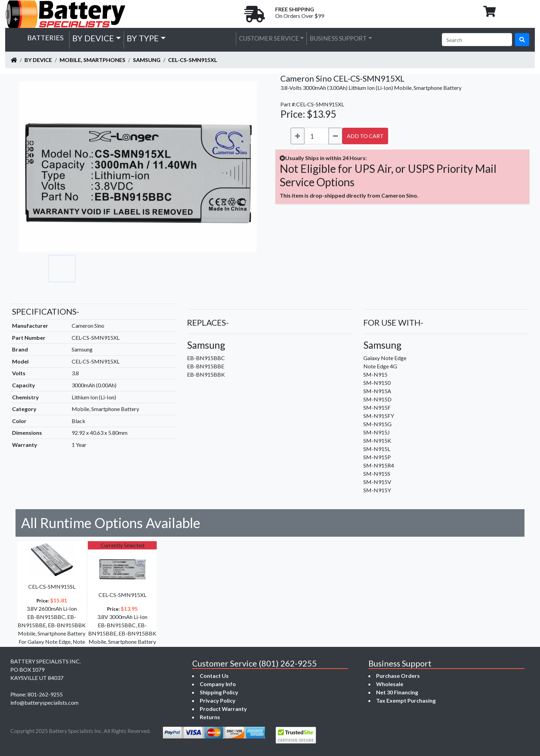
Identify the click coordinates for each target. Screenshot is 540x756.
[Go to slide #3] (123, 269)
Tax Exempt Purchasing (406, 700)
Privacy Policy (218, 700)
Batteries (45, 38)
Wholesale (390, 684)
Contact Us (214, 676)
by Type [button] (143, 38)
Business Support (338, 38)
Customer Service (269, 38)
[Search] (477, 40)
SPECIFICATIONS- (46, 311)
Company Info (218, 684)
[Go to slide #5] (183, 269)
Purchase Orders (398, 676)
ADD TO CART (365, 136)
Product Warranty (223, 709)
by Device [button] (93, 38)
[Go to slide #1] (62, 269)
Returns (210, 717)
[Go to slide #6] (214, 269)
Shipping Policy (219, 692)
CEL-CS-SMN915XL (193, 60)
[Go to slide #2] (92, 269)
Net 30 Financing (397, 692)
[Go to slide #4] (153, 269)
